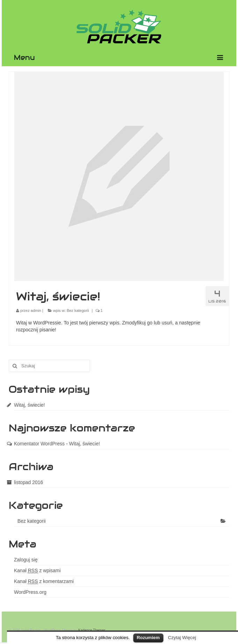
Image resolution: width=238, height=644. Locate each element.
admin (36, 310)
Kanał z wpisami (37, 571)
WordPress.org (30, 592)
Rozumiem (148, 638)
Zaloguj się (26, 560)
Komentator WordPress (39, 444)
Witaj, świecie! (29, 405)
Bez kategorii (78, 310)
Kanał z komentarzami (44, 581)
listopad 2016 (28, 482)
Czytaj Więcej (182, 638)
